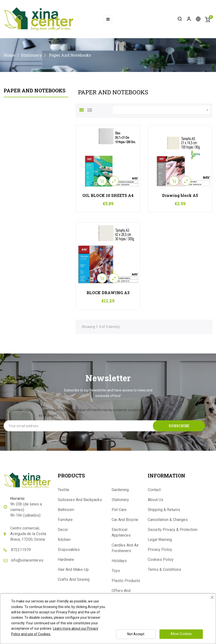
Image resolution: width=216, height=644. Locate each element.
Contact (154, 490)
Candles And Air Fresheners (125, 548)
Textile (64, 490)
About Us (156, 500)
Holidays (119, 561)
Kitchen (64, 540)
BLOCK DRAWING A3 (108, 293)
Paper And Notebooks (34, 90)
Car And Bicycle (125, 520)
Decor (63, 530)
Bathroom (66, 510)
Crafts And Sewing (74, 579)
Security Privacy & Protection (173, 530)
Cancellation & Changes (168, 520)
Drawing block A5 (180, 195)
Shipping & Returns (164, 510)
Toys (116, 571)
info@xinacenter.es (27, 560)
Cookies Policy (161, 560)
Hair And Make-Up (73, 569)
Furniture (65, 520)
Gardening (120, 490)
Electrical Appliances (121, 532)
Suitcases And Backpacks (80, 500)
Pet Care (119, 510)
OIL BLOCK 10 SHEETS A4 (108, 195)
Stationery (120, 500)
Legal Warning (160, 540)
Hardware (66, 560)
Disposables (69, 550)
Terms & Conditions (164, 569)
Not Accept (136, 634)
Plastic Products (126, 581)
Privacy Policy (160, 550)
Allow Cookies (181, 634)
